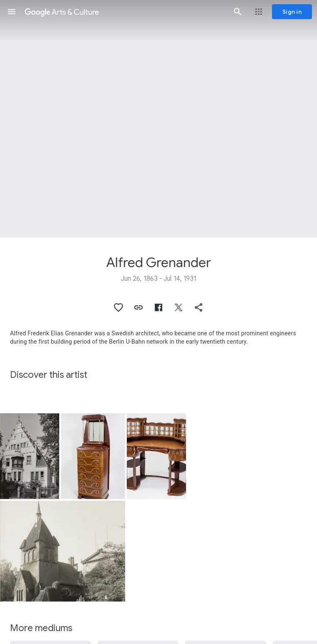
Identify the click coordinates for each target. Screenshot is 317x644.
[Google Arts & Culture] (125, 12)
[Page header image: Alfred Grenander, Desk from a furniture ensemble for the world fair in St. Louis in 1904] (158, 119)
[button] (12, 12)
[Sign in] (292, 12)
